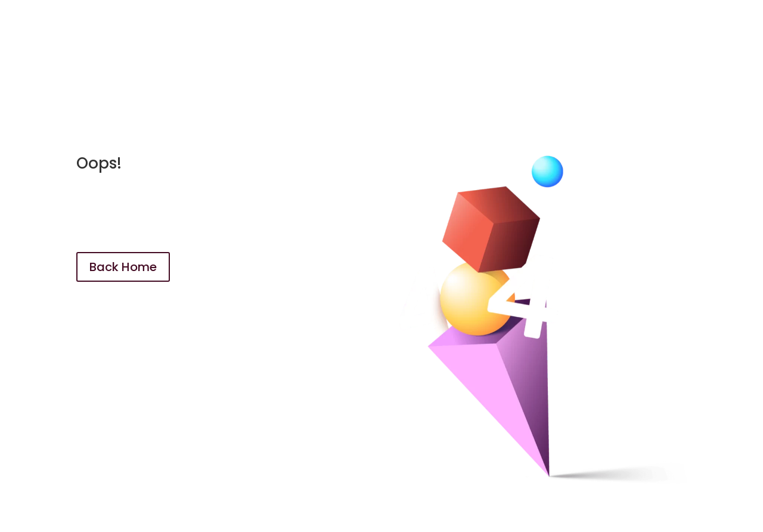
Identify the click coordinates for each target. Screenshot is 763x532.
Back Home (123, 267)
